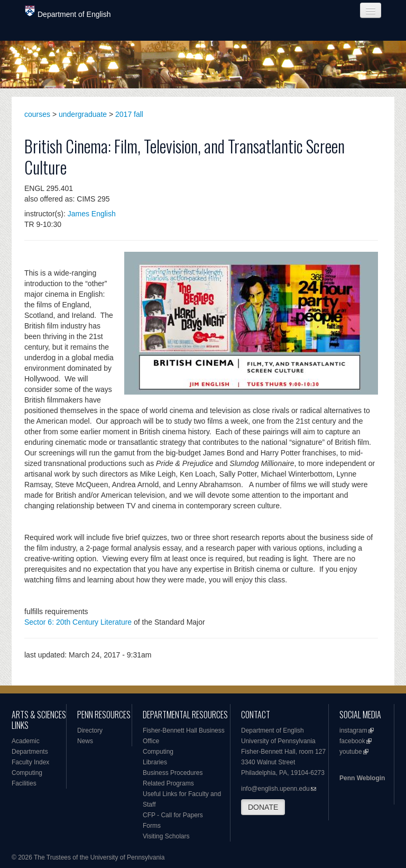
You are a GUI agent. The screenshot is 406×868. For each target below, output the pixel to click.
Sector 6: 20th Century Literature (78, 622)
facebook (352, 741)
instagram (353, 730)
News (85, 741)
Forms (152, 826)
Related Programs (168, 783)
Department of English (68, 12)
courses (37, 114)
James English (92, 214)
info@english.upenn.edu (275, 789)
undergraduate (83, 114)
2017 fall (129, 114)
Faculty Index (30, 762)
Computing (27, 773)
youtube (351, 752)
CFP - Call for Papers (173, 815)
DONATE (263, 807)
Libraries (155, 762)
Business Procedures (173, 773)
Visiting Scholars (166, 836)
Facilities (24, 783)
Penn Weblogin (362, 778)
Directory (90, 730)
